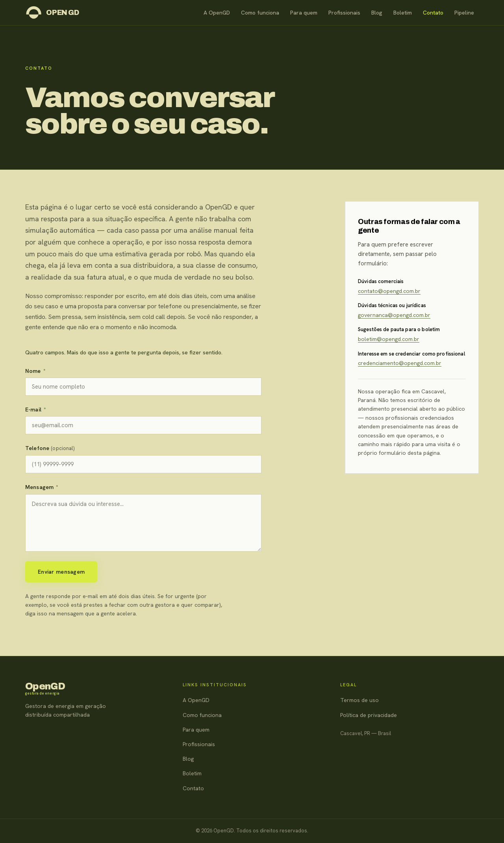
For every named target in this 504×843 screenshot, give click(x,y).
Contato (433, 13)
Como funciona (260, 13)
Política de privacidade (369, 715)
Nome (35, 371)
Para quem (304, 13)
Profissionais (344, 13)
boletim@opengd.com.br (389, 339)
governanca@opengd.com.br (394, 315)
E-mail (36, 409)
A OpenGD (217, 13)
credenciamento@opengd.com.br (400, 363)
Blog (377, 13)
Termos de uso (359, 700)
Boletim (403, 13)
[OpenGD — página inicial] (52, 13)
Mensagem (42, 487)
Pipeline (464, 13)
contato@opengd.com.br (389, 291)
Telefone (50, 448)
